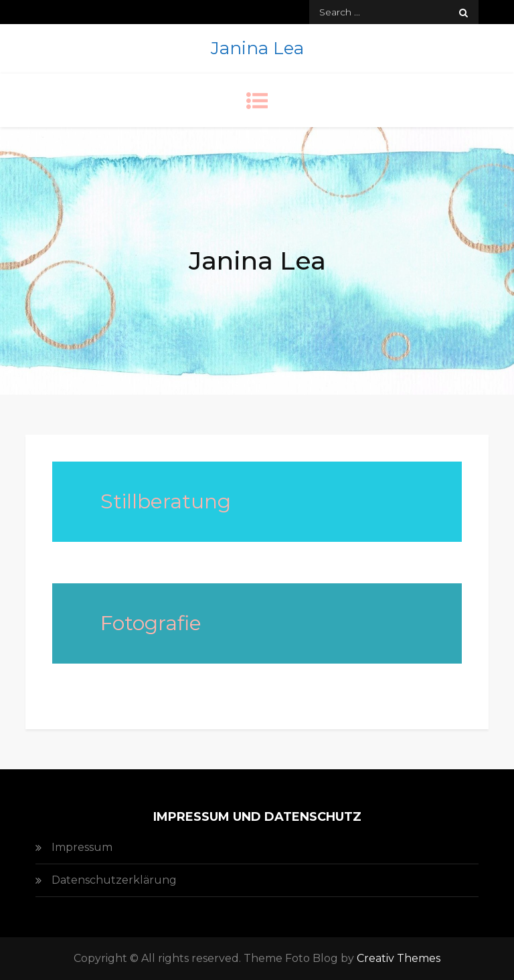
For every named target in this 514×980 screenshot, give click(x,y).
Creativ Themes (399, 958)
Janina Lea (257, 48)
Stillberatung (166, 501)
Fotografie (151, 623)
